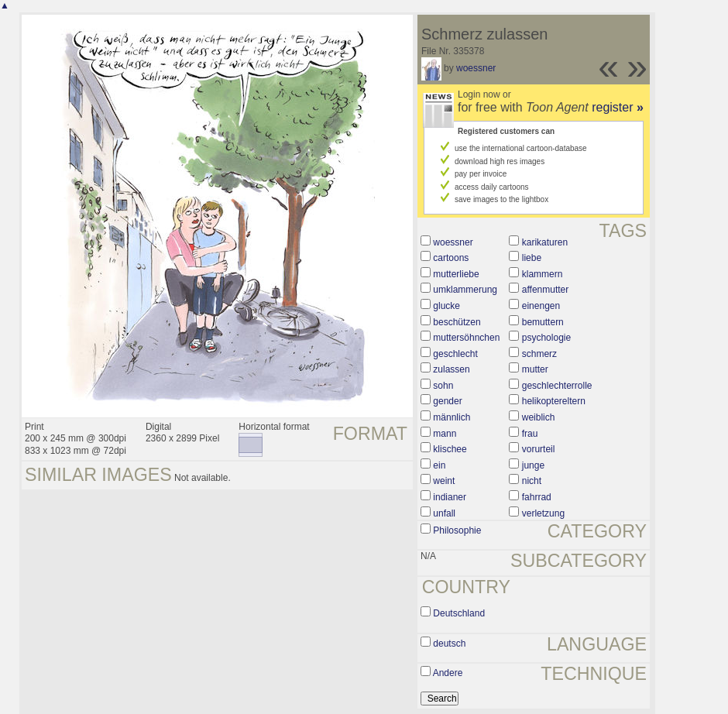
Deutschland (459, 613)
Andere (448, 673)
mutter (535, 369)
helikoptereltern (554, 401)
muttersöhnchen (466, 338)
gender (447, 401)
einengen (541, 306)
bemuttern (543, 322)
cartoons (451, 258)
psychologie (546, 338)
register (618, 107)
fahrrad (537, 497)
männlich (452, 417)
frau (530, 434)
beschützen (457, 322)
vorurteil (539, 449)
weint (444, 481)
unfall (444, 513)
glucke (446, 306)
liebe (532, 258)
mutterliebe (456, 274)
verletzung (543, 513)
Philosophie (457, 530)
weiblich (539, 417)
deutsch (449, 644)
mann (445, 434)
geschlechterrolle (557, 386)
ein (439, 465)
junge (533, 465)
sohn (443, 386)
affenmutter (545, 290)
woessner (476, 68)
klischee (450, 449)
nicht (532, 481)
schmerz (539, 354)
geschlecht (455, 354)
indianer (450, 497)
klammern (543, 274)
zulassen (451, 369)
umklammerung (465, 290)
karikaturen (545, 242)
